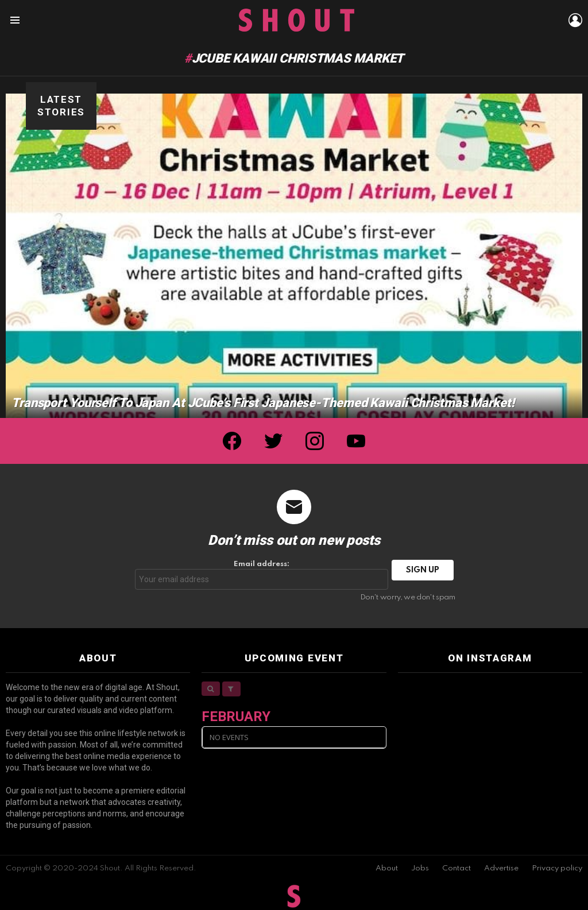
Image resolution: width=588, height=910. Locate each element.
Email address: (262, 575)
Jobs (420, 868)
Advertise (501, 868)
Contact (457, 868)
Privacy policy (557, 868)
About (387, 868)
